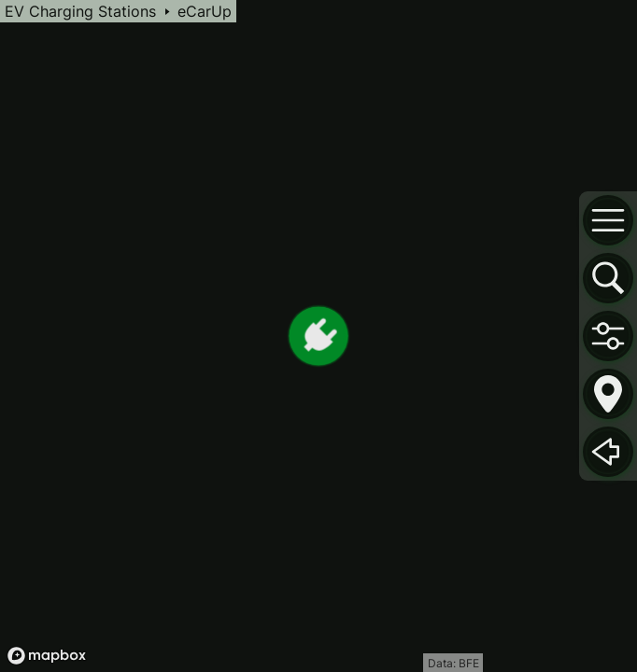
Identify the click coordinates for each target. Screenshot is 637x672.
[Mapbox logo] (47, 656)
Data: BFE (453, 663)
